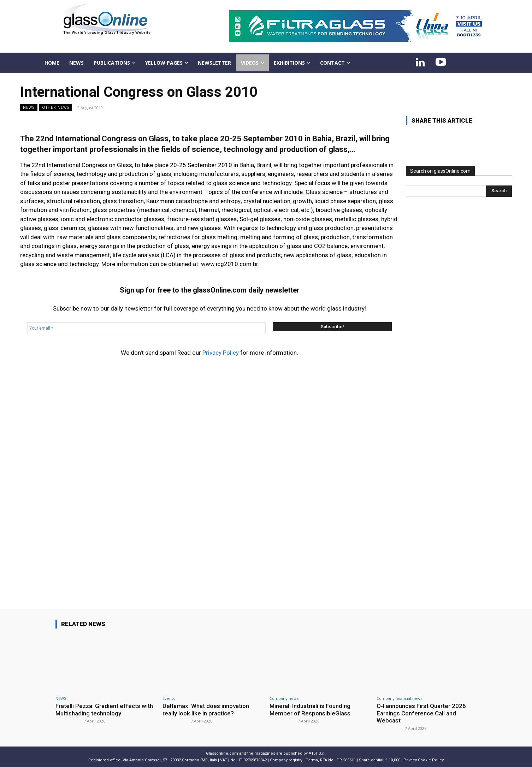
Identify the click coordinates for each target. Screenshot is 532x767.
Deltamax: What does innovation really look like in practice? (206, 709)
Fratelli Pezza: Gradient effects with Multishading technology (104, 709)
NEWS (29, 108)
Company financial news (399, 698)
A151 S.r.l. (318, 753)
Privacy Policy (221, 353)
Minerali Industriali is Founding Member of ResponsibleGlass (310, 709)
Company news (284, 698)
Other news (56, 108)
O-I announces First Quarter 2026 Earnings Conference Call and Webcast (421, 713)
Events (169, 698)
